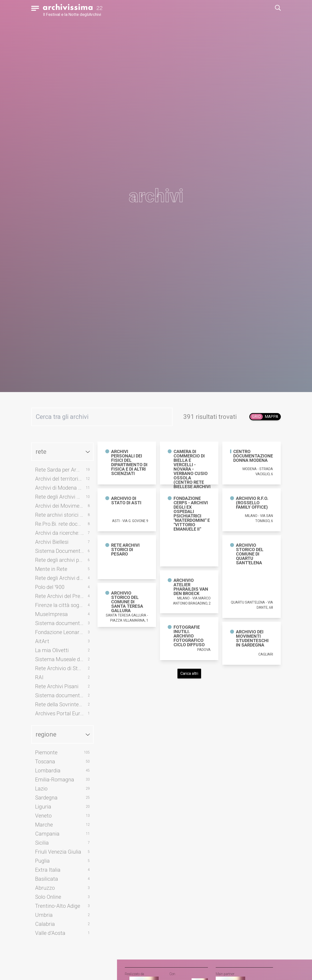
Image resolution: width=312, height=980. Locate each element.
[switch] (265, 417)
